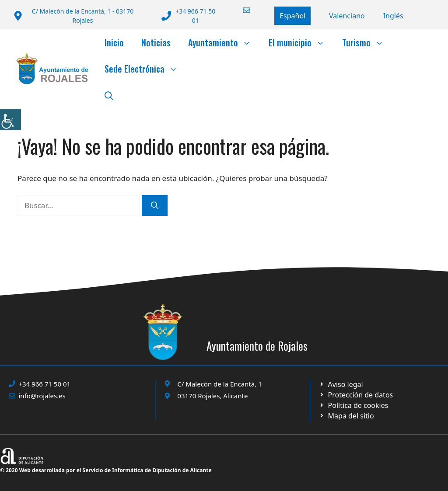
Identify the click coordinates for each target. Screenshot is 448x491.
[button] (109, 95)
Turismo (367, 42)
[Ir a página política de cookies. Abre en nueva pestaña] (356, 395)
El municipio (301, 42)
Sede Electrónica (145, 69)
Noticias (156, 42)
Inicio (114, 42)
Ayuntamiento (224, 42)
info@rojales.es (42, 396)
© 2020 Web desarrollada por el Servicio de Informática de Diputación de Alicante (106, 470)
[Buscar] (155, 205)
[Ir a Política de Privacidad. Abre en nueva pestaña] (341, 384)
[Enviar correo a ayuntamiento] (241, 10)
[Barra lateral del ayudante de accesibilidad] (10, 120)
